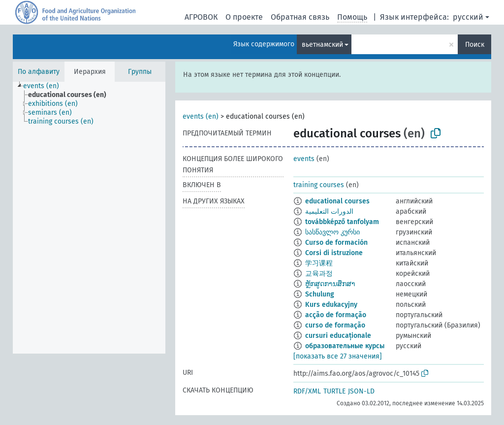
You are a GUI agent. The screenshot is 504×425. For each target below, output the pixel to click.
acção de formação (336, 315)
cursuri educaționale (338, 336)
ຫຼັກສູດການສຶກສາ (330, 284)
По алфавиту (39, 72)
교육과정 (319, 274)
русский (468, 17)
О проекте (244, 17)
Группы (140, 72)
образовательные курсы (345, 346)
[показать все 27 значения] (338, 356)
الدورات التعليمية (329, 212)
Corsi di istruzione (334, 253)
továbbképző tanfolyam (342, 222)
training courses (319, 185)
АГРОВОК (201, 17)
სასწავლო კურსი (332, 232)
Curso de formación (336, 243)
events (304, 159)
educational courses (337, 201)
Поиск (475, 45)
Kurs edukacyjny (331, 305)
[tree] (89, 218)
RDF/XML (307, 391)
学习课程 (319, 263)
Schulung (320, 294)
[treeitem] (45, 86)
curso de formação (335, 325)
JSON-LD (361, 391)
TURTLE (334, 391)
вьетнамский (322, 45)
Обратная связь (300, 17)
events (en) (201, 116)
